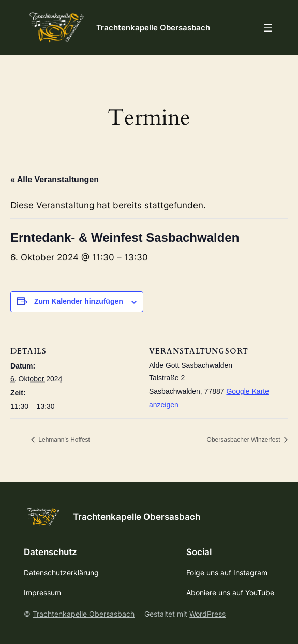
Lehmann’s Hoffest (63, 440)
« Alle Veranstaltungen (55, 180)
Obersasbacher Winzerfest (244, 440)
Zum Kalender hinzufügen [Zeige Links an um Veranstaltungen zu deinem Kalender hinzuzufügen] (79, 301)
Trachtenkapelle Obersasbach (153, 28)
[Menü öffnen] (268, 28)
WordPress (207, 614)
